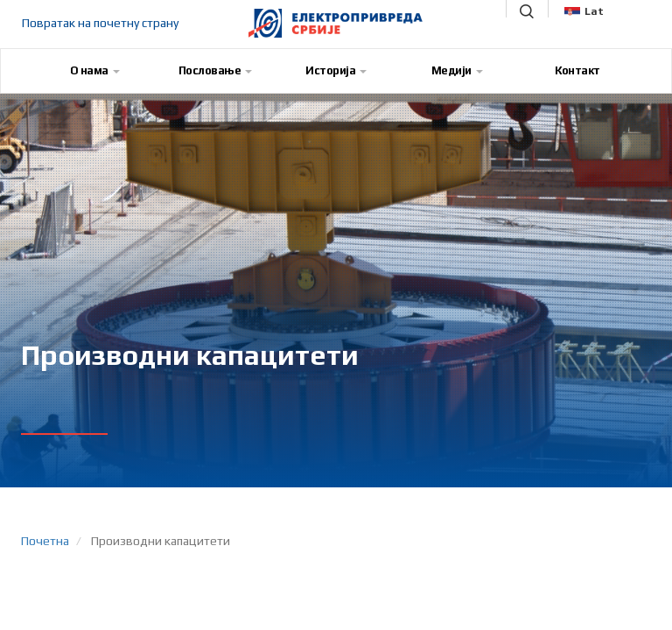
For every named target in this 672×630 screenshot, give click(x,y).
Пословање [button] (216, 70)
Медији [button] (457, 70)
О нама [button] (95, 70)
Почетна (45, 541)
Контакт (577, 70)
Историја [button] (336, 70)
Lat (584, 11)
